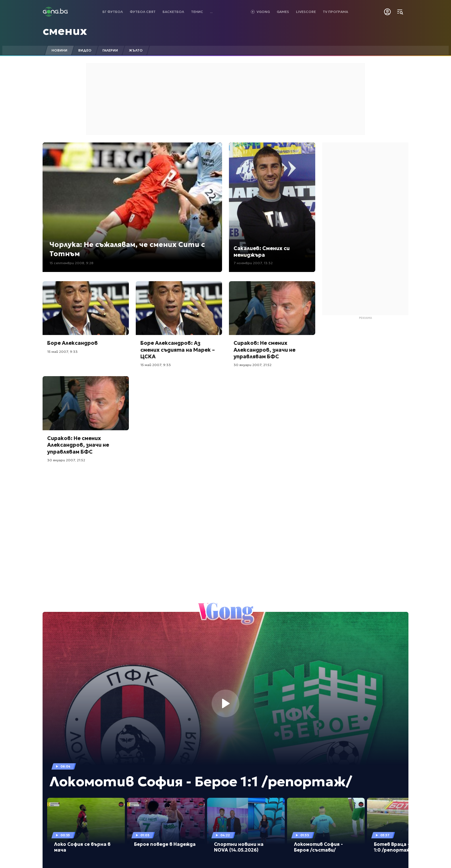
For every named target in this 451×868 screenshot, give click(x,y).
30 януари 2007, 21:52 (253, 365)
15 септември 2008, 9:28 (71, 263)
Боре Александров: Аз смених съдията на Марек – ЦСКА (178, 350)
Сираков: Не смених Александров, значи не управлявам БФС (264, 350)
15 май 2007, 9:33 (62, 352)
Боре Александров (72, 343)
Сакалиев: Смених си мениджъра (262, 252)
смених (65, 31)
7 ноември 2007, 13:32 (253, 263)
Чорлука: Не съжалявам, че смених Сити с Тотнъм (127, 249)
